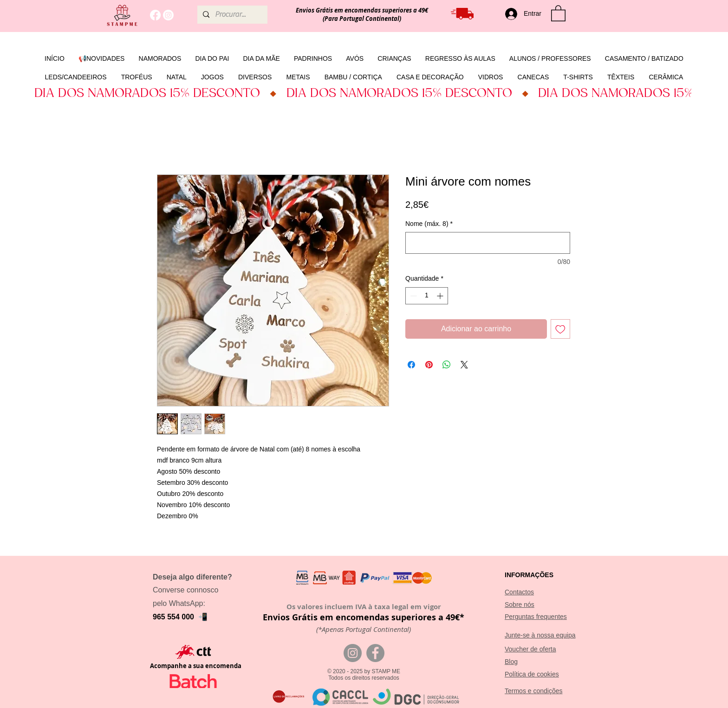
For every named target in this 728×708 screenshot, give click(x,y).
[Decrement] (413, 296)
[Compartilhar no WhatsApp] (447, 365)
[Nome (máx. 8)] (488, 243)
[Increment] (441, 296)
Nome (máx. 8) (429, 224)
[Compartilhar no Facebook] (411, 365)
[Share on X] (464, 365)
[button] (558, 13)
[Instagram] (168, 15)
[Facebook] (155, 15)
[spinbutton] (427, 296)
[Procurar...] (231, 15)
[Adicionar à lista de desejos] (560, 329)
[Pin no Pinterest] (429, 365)
